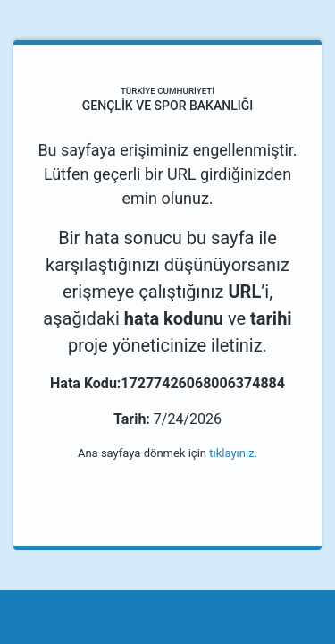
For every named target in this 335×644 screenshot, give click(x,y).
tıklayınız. (233, 453)
